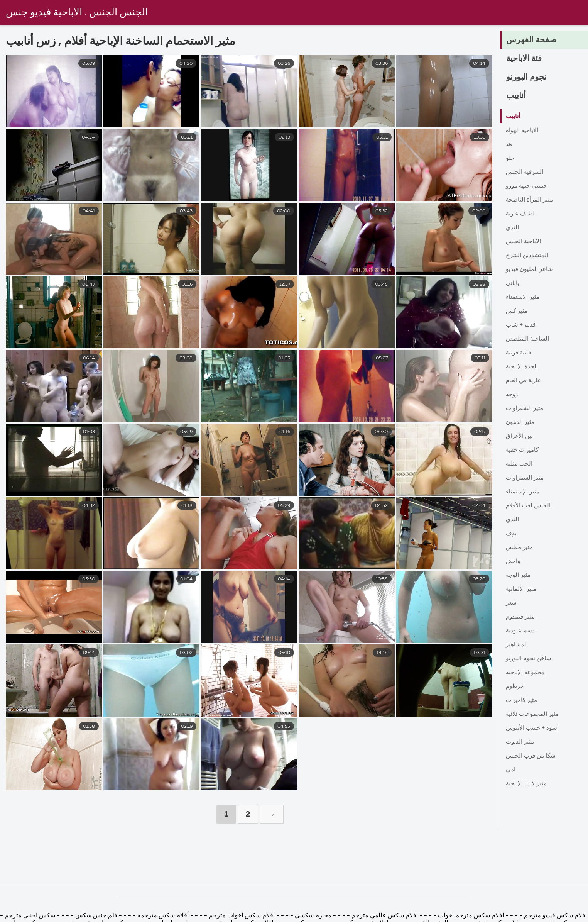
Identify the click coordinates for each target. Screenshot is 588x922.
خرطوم (515, 686)
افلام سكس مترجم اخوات (470, 916)
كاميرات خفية (523, 450)
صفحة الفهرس (532, 41)
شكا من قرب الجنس (532, 756)
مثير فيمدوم (521, 617)
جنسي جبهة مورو (528, 186)
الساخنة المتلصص (529, 339)
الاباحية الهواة (522, 131)
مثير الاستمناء (523, 297)
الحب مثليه (520, 464)
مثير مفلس (520, 547)
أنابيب (517, 96)
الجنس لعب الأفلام (529, 506)
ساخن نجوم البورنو (529, 659)
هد (509, 144)
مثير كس (517, 311)
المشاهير (517, 645)
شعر (512, 603)
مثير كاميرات (523, 700)
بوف (511, 534)
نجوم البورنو (527, 78)
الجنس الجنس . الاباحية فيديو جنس (77, 13)
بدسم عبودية (522, 631)
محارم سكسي (313, 916)
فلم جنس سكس (95, 916)
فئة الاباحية (525, 59)
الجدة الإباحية (522, 367)
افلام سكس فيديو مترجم (555, 916)
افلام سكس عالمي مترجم (384, 916)
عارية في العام (525, 381)
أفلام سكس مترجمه (163, 916)
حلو (510, 158)
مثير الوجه (519, 575)
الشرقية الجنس (525, 172)
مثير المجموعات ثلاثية (533, 714)
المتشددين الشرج (528, 256)
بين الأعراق (520, 436)
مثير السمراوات (526, 478)
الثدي (513, 228)
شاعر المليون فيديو (530, 269)
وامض (514, 561)
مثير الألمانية (522, 589)
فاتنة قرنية (519, 353)
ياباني (513, 283)
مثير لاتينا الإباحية (527, 784)
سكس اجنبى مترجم (30, 916)
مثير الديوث (520, 742)
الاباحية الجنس (524, 242)
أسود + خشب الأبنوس (533, 728)
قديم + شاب (521, 325)
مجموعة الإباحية (526, 673)
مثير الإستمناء (523, 492)
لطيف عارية (521, 214)
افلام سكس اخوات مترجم (242, 916)
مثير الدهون (521, 422)
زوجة (513, 395)
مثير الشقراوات (526, 408)
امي (511, 770)
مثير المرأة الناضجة (530, 200)
